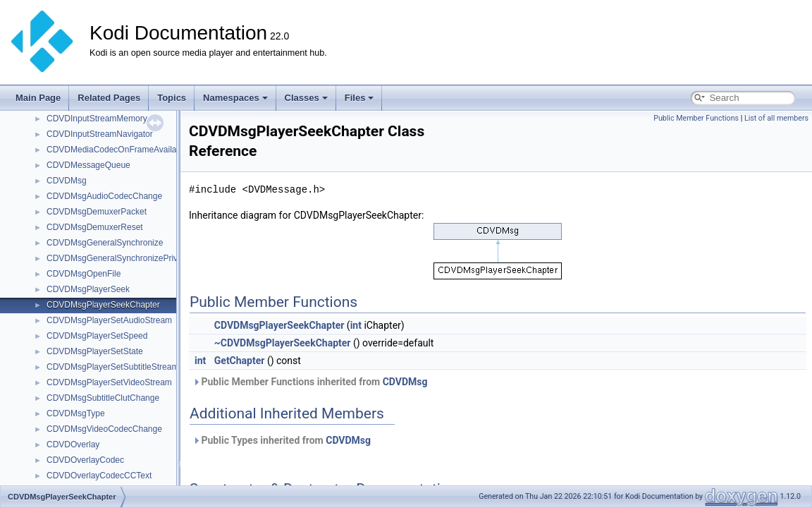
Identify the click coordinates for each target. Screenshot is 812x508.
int (356, 325)
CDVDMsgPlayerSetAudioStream (109, 320)
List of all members (776, 118)
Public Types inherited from (282, 440)
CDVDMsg (67, 181)
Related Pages (109, 98)
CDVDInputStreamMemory (97, 119)
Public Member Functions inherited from (310, 382)
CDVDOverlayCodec (85, 460)
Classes (306, 98)
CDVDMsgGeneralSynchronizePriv (112, 258)
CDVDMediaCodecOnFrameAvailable (117, 150)
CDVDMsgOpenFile (84, 274)
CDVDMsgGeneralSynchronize (105, 243)
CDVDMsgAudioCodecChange (104, 196)
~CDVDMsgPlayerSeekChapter (283, 343)
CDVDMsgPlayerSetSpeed (97, 336)
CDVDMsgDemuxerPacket (97, 212)
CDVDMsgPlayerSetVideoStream (109, 382)
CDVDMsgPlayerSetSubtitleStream (112, 367)
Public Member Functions (696, 118)
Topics (172, 98)
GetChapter (240, 361)
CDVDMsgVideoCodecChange (104, 429)
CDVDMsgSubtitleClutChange (103, 398)
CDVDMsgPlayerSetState (95, 351)
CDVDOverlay (73, 445)
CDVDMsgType (76, 413)
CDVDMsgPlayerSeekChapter (103, 305)
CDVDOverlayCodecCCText (99, 476)
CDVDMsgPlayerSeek (88, 289)
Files (359, 98)
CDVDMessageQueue (88, 165)
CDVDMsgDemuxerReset (95, 227)
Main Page (38, 98)
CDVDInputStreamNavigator (100, 134)
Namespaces (235, 98)
